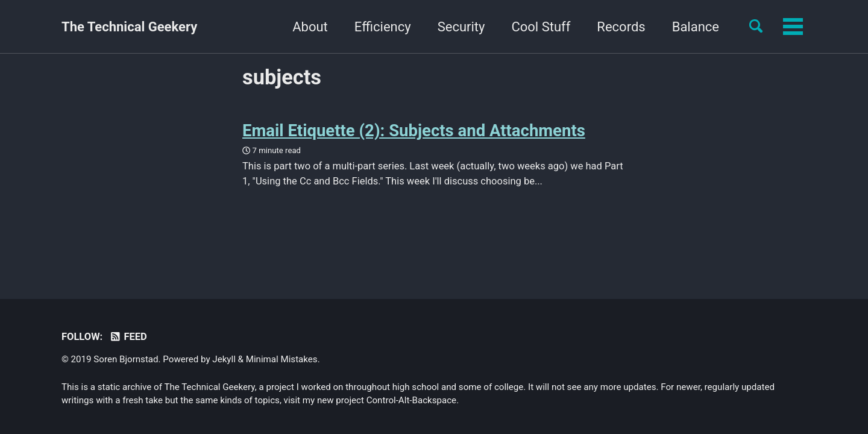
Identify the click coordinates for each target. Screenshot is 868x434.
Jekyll (224, 359)
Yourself (695, 27)
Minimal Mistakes (282, 359)
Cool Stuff (466, 27)
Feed (128, 337)
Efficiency (307, 27)
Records (546, 27)
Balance (620, 27)
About (235, 27)
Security (386, 27)
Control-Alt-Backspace (411, 400)
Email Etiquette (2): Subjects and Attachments (414, 131)
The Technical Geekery (129, 27)
